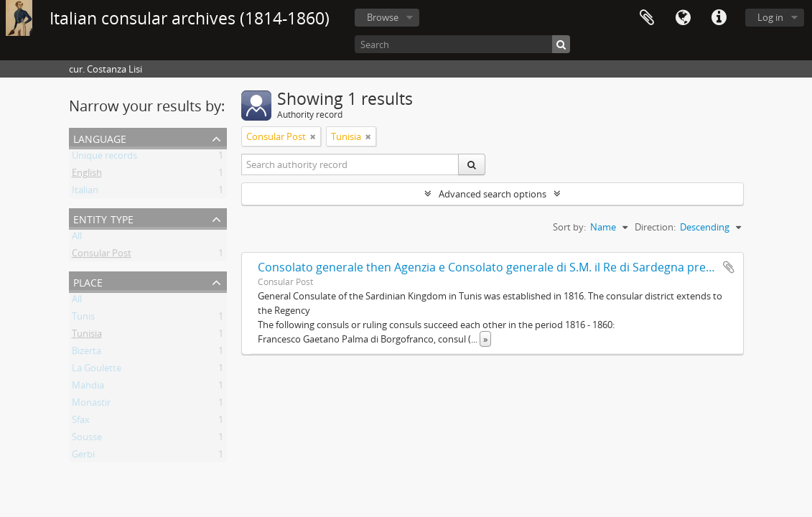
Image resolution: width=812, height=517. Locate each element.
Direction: (655, 227)
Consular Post (102, 256)
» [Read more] (485, 339)
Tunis (83, 319)
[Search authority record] (350, 164)
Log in (770, 17)
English (87, 175)
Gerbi (83, 457)
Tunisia (87, 336)
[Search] (462, 44)
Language (683, 18)
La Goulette (97, 371)
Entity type (103, 218)
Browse (383, 17)
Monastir (91, 405)
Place (88, 281)
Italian (85, 192)
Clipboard (647, 18)
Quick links (719, 18)
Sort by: (569, 227)
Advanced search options (493, 194)
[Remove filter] (313, 136)
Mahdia (88, 388)
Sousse (87, 439)
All (77, 238)
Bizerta (87, 353)
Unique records (104, 158)
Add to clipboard (729, 267)
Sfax (81, 422)
